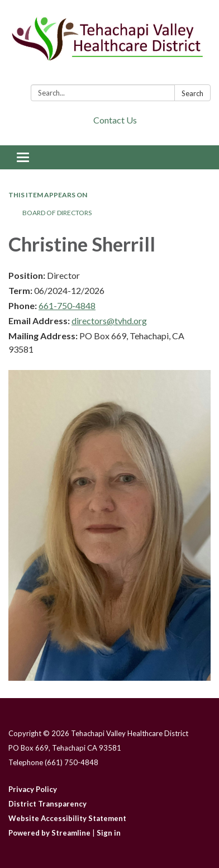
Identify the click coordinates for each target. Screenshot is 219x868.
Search (192, 93)
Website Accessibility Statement (67, 818)
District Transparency (47, 804)
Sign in (109, 833)
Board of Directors (57, 213)
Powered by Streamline (49, 833)
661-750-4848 (67, 305)
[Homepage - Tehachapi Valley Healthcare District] (109, 44)
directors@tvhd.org (109, 321)
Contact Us (115, 120)
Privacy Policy (33, 789)
